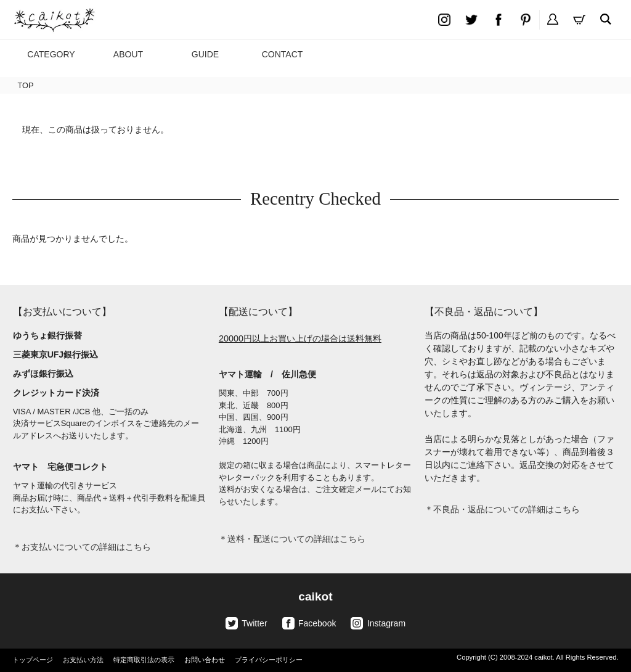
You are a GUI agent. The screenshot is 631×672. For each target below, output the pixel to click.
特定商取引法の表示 (144, 660)
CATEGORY (51, 54)
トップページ (33, 660)
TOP (25, 85)
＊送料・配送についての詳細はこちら (292, 539)
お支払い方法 (83, 660)
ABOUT (128, 54)
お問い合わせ (205, 660)
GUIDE (205, 54)
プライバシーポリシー (269, 660)
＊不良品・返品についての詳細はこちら (502, 509)
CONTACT (283, 54)
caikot (315, 596)
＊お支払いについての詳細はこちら (82, 547)
